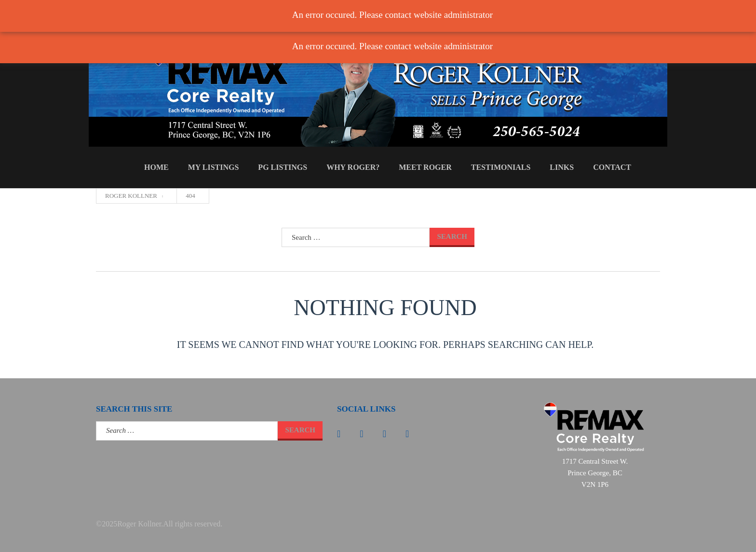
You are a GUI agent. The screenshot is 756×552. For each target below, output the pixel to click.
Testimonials (501, 167)
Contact (612, 167)
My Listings (214, 167)
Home (156, 167)
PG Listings (283, 167)
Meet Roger (425, 167)
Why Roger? (353, 167)
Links (562, 167)
